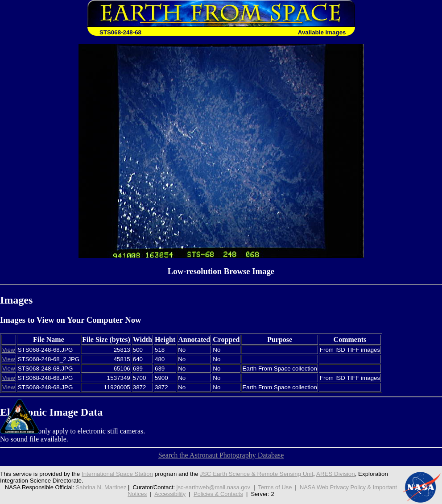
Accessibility (170, 494)
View (9, 350)
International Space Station (117, 474)
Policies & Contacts (218, 494)
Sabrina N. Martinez (101, 487)
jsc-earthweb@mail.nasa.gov (214, 487)
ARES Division (336, 474)
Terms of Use (275, 487)
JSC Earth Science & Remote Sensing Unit (256, 474)
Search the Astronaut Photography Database (221, 455)
